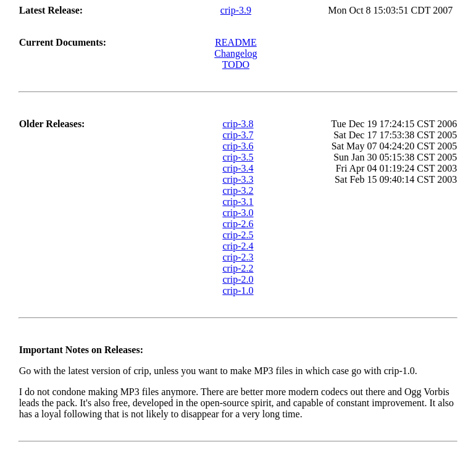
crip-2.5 (238, 235)
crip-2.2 (238, 268)
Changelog (236, 53)
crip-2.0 (238, 279)
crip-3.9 (236, 10)
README (236, 42)
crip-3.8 (238, 124)
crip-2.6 (238, 224)
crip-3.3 (238, 179)
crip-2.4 (238, 246)
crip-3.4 (238, 168)
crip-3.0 (238, 213)
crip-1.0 (238, 290)
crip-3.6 (238, 146)
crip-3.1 (238, 202)
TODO (236, 65)
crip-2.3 (238, 257)
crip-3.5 (238, 157)
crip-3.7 (238, 135)
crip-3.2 (238, 190)
